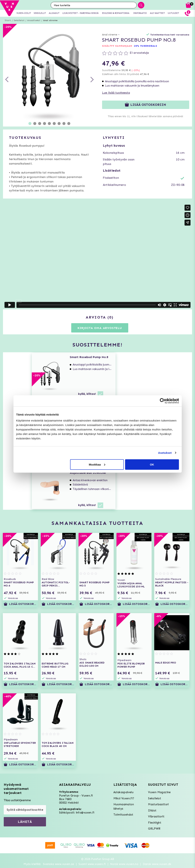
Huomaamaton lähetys (124, 807)
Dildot (152, 811)
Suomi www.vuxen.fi (92, 864)
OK (152, 464)
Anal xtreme (50, 20)
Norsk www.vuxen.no (124, 864)
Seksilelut (19, 20)
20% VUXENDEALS (146, 46)
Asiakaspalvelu (124, 792)
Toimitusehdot (123, 815)
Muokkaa (97, 464)
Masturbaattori (158, 804)
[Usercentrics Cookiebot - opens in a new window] (163, 401)
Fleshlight (155, 823)
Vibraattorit (156, 817)
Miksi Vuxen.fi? (124, 798)
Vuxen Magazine (159, 792)
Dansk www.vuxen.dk (157, 864)
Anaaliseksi (34, 20)
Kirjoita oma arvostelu (100, 328)
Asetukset (165, 453)
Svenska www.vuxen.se (59, 864)
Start (8, 20)
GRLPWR (154, 829)
